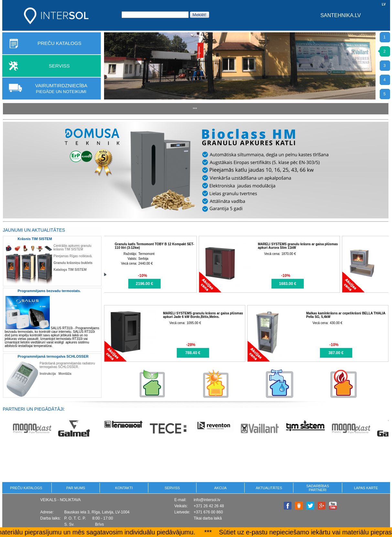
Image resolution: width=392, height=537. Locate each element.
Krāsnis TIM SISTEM (35, 239)
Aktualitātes (269, 488)
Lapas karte (366, 488)
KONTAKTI (124, 488)
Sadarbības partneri (318, 488)
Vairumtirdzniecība (61, 88)
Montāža (65, 374)
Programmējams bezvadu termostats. (49, 291)
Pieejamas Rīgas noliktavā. (73, 256)
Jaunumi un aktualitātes (34, 230)
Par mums (76, 488)
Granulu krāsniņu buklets (73, 263)
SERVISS (59, 66)
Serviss (172, 488)
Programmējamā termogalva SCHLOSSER (53, 356)
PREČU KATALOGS (59, 43)
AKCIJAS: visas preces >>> (144, 230)
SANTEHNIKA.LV (340, 15)
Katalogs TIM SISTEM (70, 270)
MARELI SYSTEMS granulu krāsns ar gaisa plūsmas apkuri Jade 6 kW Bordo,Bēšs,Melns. (203, 315)
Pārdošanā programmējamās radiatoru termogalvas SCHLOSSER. (67, 365)
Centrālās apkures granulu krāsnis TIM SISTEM (73, 247)
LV (384, 4)
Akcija (221, 488)
